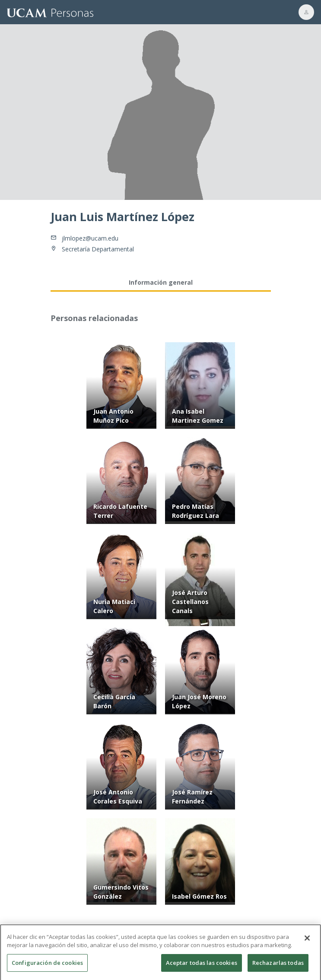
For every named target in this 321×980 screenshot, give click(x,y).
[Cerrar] (307, 942)
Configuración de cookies (47, 967)
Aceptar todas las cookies (202, 967)
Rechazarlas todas (278, 967)
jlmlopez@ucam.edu (90, 238)
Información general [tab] (161, 282)
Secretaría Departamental (98, 249)
